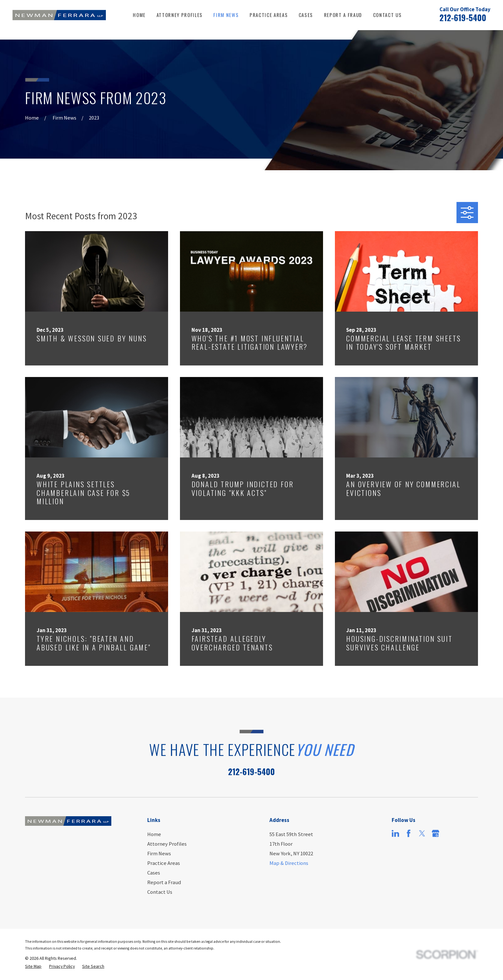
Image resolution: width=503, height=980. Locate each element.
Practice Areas (164, 863)
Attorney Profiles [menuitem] (180, 15)
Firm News (159, 854)
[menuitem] (33, 966)
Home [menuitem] (139, 15)
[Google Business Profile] (435, 833)
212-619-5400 (463, 17)
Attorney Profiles (167, 844)
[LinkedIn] (395, 833)
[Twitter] (422, 833)
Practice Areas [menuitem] (269, 15)
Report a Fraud (164, 882)
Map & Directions (289, 863)
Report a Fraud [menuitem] (343, 15)
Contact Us (160, 892)
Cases (154, 873)
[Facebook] (409, 833)
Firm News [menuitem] (226, 15)
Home (154, 834)
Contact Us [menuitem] (388, 15)
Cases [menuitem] (306, 15)
